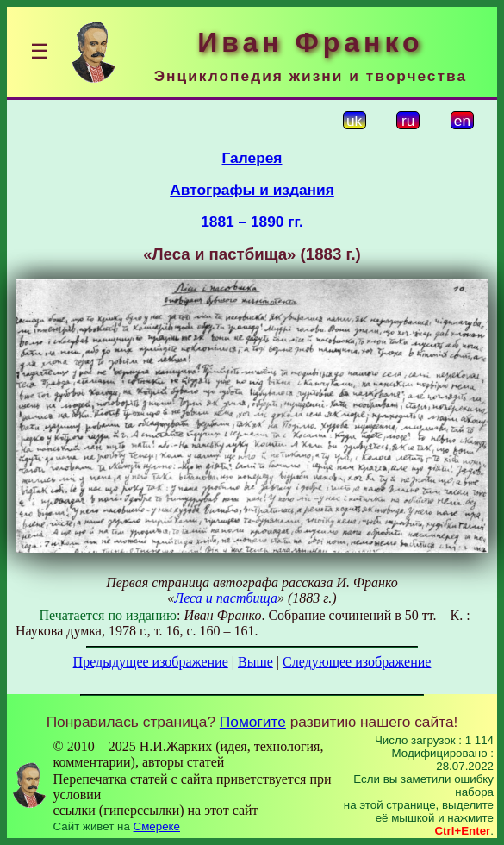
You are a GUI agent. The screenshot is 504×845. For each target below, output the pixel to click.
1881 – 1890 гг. (252, 222)
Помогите (253, 722)
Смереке (157, 826)
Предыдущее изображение (151, 662)
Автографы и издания (252, 190)
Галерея (252, 158)
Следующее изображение (357, 662)
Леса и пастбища (226, 598)
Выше (255, 662)
